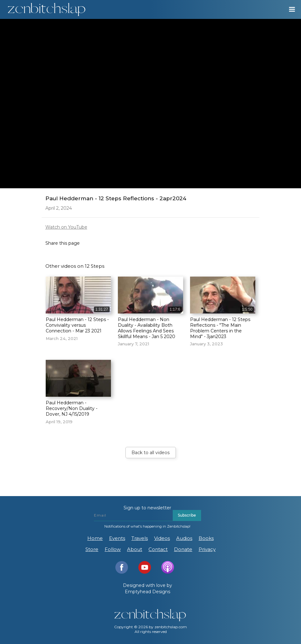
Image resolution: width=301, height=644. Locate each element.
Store (92, 549)
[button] (289, 9)
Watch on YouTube (66, 227)
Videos (162, 538)
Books (206, 538)
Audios (184, 538)
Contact (158, 549)
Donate (183, 549)
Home (95, 538)
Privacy (207, 549)
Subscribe (187, 515)
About (135, 549)
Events (117, 538)
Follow (113, 549)
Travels (140, 538)
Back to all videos (150, 453)
